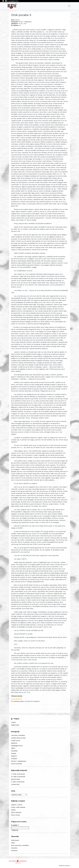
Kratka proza (16, 741)
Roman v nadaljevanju (25, 22)
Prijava (13, 722)
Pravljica (14, 759)
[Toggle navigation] (69, 6)
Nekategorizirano (17, 746)
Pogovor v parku (17, 805)
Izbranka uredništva (18, 735)
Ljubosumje (15, 784)
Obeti (13, 843)
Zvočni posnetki (16, 764)
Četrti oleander (16, 812)
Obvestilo (14, 848)
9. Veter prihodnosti (18, 782)
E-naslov (15, 825)
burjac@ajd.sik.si (12, 1)
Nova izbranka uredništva (20, 845)
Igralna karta (16, 779)
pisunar (17, 20)
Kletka (13, 810)
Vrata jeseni (15, 840)
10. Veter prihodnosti (18, 777)
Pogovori (14, 756)
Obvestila (14, 751)
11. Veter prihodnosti (18, 774)
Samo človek (16, 815)
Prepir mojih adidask (18, 807)
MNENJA (14, 743)
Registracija (15, 725)
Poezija (14, 753)
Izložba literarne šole (18, 738)
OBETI (13, 748)
